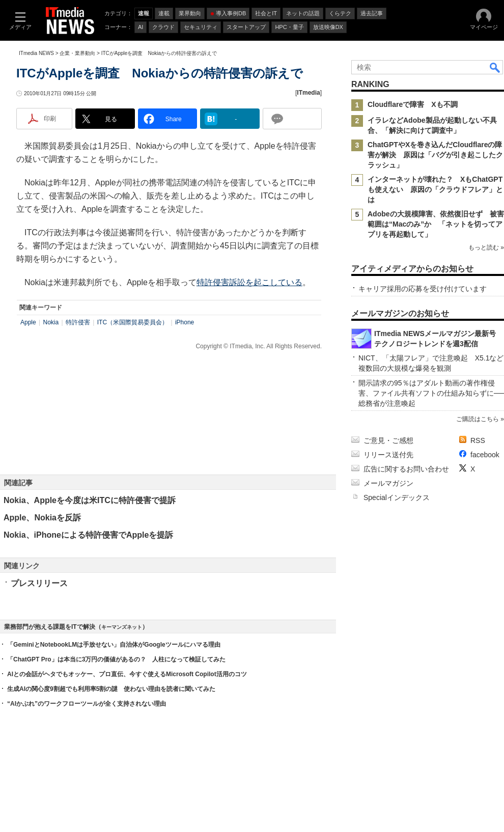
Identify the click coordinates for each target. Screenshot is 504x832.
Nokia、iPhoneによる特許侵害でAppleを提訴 (88, 535)
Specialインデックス (397, 497)
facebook (485, 455)
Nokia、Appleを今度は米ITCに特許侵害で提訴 (90, 500)
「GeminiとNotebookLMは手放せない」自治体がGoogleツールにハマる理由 (114, 645)
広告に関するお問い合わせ (406, 469)
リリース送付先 (388, 455)
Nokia (51, 322)
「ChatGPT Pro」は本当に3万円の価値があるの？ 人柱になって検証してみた (116, 659)
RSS (478, 440)
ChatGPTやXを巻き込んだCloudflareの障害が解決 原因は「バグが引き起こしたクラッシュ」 (435, 155)
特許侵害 (78, 322)
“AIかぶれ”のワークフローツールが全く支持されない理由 (87, 704)
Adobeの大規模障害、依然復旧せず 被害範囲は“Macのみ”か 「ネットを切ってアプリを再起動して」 (436, 224)
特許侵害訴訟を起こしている (249, 282)
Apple (28, 322)
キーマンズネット (122, 627)
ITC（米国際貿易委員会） (133, 322)
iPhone (185, 322)
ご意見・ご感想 (388, 440)
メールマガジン (388, 483)
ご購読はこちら (478, 419)
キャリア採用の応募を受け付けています (423, 289)
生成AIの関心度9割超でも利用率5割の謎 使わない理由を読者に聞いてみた (111, 689)
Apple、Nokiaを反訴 (42, 518)
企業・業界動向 (77, 53)
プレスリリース (39, 583)
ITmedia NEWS (36, 53)
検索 (495, 67)
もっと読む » (486, 247)
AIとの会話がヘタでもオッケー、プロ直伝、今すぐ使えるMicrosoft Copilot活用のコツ (127, 674)
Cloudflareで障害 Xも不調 (413, 104)
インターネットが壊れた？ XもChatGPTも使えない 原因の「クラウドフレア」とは (435, 189)
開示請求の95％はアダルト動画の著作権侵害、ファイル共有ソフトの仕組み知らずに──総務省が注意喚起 (431, 393)
